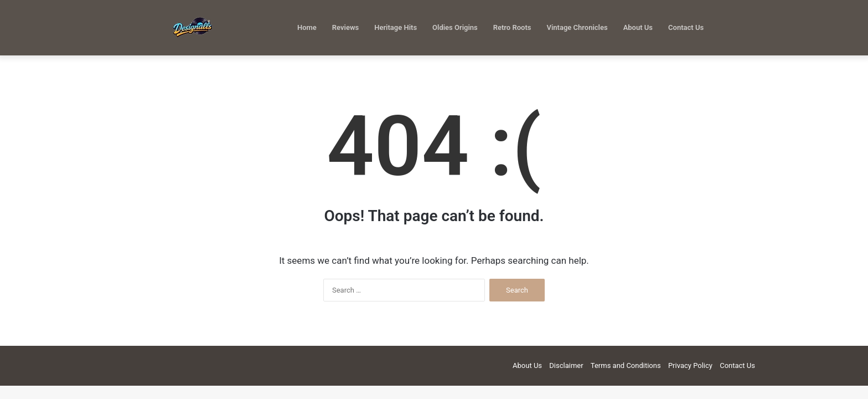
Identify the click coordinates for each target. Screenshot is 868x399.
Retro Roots (512, 27)
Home (307, 27)
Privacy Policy (690, 365)
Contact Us (686, 27)
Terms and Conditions (626, 365)
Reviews (345, 27)
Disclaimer (566, 365)
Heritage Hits (396, 27)
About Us (638, 27)
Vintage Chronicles (577, 27)
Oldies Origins (455, 27)
